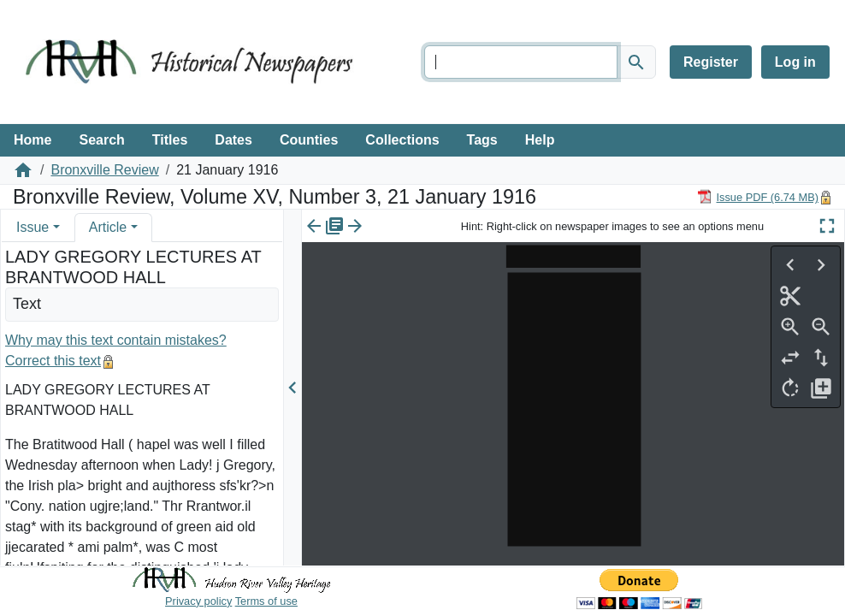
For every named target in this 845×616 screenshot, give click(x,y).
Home (32, 140)
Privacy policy (198, 601)
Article (108, 227)
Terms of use (266, 601)
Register (711, 62)
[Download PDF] (758, 196)
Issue (32, 227)
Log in (795, 62)
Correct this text (53, 361)
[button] (56, 227)
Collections (402, 140)
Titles (170, 140)
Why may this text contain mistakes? (116, 340)
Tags (482, 140)
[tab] (38, 227)
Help (540, 140)
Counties (309, 140)
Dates (233, 140)
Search (101, 140)
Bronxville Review (104, 170)
